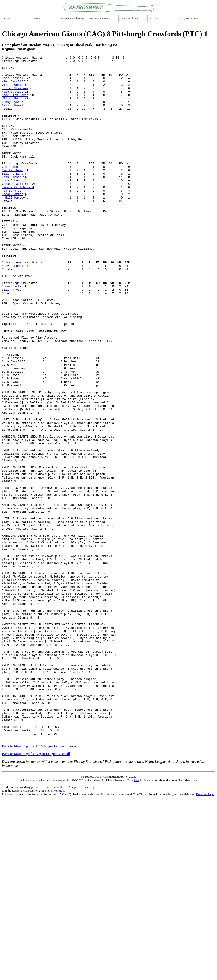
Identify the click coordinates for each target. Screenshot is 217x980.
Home (6, 18)
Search (36, 18)
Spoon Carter (13, 222)
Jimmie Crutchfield (18, 214)
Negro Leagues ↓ (100, 18)
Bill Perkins (13, 197)
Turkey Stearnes (15, 95)
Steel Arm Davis (15, 103)
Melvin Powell (13, 115)
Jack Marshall (13, 83)
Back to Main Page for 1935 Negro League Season (39, 883)
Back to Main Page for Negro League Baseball (36, 890)
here (137, 917)
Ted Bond (9, 218)
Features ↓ (155, 18)
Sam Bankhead (13, 193)
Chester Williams (16, 210)
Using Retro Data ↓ (189, 18)
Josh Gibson (12, 201)
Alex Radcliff (13, 87)
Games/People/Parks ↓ (74, 18)
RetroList (59, 927)
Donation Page (205, 931)
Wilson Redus (13, 107)
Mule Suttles (13, 99)
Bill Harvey (15, 226)
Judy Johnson (13, 206)
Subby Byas (11, 111)
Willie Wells (13, 91)
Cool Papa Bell (14, 189)
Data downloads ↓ (130, 18)
